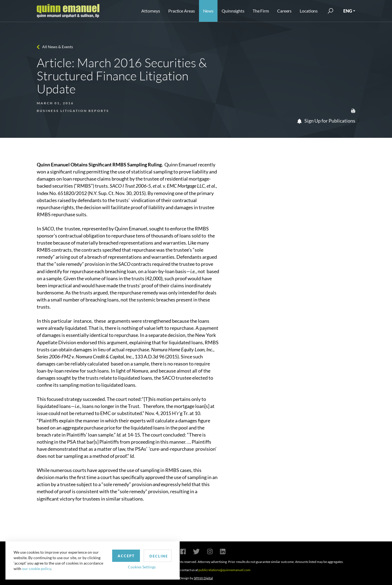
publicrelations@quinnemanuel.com (224, 570)
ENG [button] (348, 11)
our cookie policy (36, 569)
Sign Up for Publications (326, 121)
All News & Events (58, 47)
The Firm (261, 11)
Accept (126, 556)
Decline (159, 556)
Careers (284, 11)
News (208, 11)
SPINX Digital (203, 578)
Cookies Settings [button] (142, 567)
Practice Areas (181, 11)
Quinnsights (233, 11)
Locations (309, 11)
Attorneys (151, 11)
